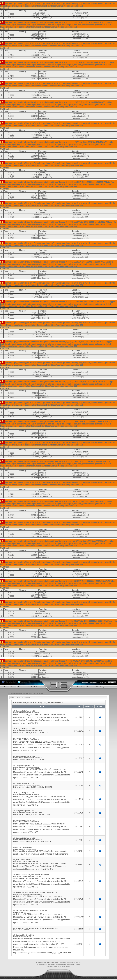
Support (19, 698)
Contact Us (93, 682)
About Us (85, 682)
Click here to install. (38, 694)
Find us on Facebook (10, 682)
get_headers (44, 18)
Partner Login (103, 682)
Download (27, 698)
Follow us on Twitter (26, 682)
